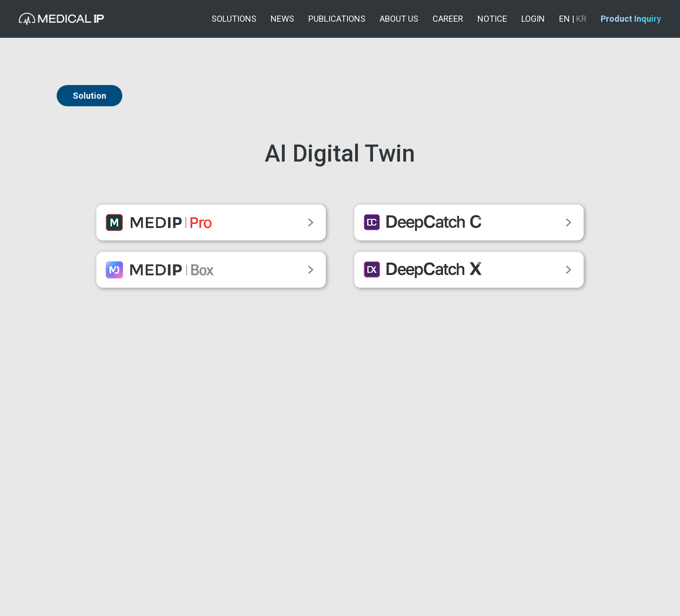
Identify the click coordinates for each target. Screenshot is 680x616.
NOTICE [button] (492, 19)
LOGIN (533, 19)
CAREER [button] (448, 19)
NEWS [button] (282, 19)
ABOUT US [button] (399, 19)
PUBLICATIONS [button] (337, 19)
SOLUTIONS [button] (234, 19)
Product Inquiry (631, 19)
